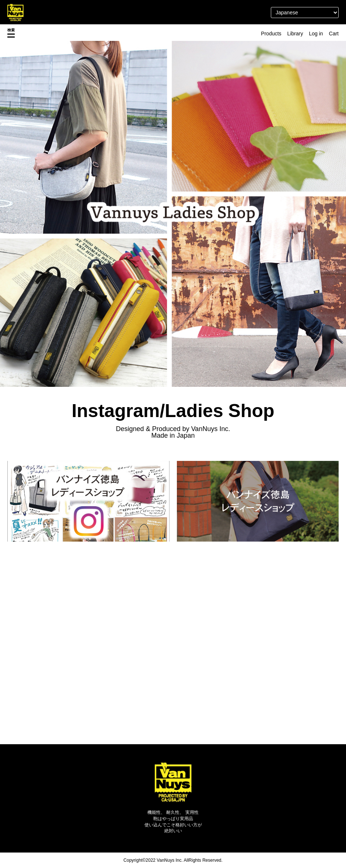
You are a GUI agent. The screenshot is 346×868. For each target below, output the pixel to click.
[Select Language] (305, 13)
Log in (316, 34)
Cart (334, 34)
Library (295, 34)
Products (271, 34)
